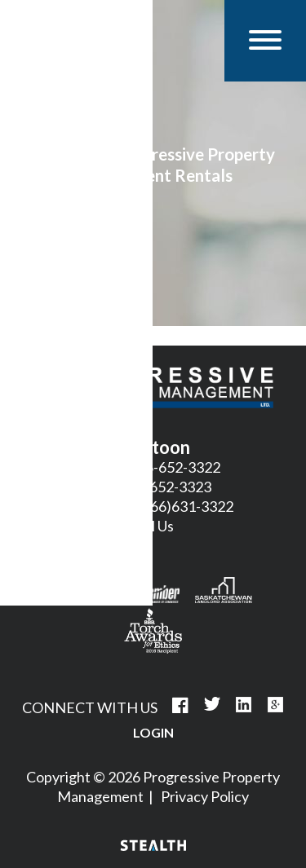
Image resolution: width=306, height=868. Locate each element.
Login (153, 732)
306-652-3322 (175, 467)
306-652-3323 (166, 487)
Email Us (147, 526)
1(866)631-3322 (182, 506)
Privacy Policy (205, 796)
